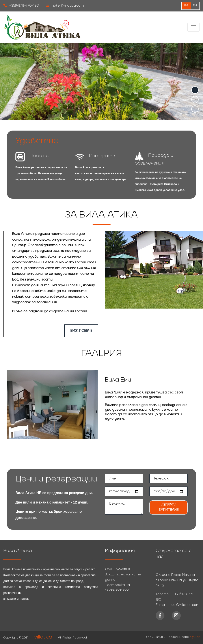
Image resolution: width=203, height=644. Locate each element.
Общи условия (117, 569)
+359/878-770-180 (21, 6)
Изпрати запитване (169, 507)
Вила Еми (118, 380)
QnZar (195, 637)
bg (186, 6)
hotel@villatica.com (65, 6)
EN (195, 6)
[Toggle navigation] (194, 27)
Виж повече (81, 331)
